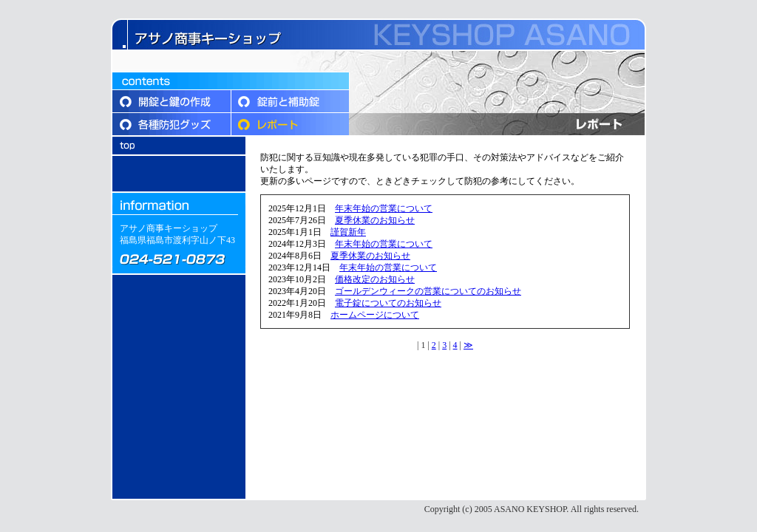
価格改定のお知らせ (375, 279)
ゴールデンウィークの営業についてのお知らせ (428, 291)
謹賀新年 (348, 232)
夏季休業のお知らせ (375, 220)
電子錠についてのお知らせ (388, 303)
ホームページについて (375, 315)
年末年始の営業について (384, 208)
